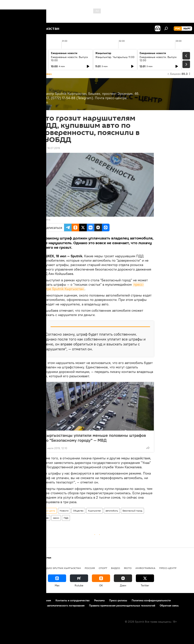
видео (116, 568)
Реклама (99, 600)
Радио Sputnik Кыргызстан (62, 568)
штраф (45, 518)
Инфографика (145, 568)
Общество (78, 511)
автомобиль (112, 511)
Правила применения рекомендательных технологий (122, 606)
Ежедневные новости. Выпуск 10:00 (69, 59)
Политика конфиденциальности (151, 600)
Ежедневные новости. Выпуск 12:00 (158, 59)
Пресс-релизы (118, 600)
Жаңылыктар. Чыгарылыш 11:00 (115, 57)
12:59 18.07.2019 (50, 148)
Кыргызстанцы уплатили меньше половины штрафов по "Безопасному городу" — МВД (95, 438)
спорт (103, 568)
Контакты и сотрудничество (73, 600)
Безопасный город (132, 511)
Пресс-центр (48, 511)
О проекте (10, 600)
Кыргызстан (95, 511)
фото (128, 568)
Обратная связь (169, 606)
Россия (90, 568)
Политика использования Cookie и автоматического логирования (44, 606)
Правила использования (36, 600)
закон (56, 518)
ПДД (66, 518)
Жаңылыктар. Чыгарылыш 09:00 (23, 59)
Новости (64, 511)
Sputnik (47, 220)
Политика (32, 568)
